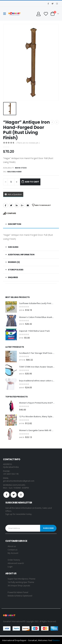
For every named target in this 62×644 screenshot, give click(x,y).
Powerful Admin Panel (18, 592)
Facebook (6, 205)
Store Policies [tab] (16, 270)
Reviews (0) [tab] (14, 262)
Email (28, 205)
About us (12, 546)
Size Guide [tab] (13, 247)
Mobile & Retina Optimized (20, 596)
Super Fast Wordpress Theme (22, 579)
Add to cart (32, 182)
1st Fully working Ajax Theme (21, 582)
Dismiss (56, 640)
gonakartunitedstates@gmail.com (19, 481)
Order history (14, 560)
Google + (22, 205)
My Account (13, 553)
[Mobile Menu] (5, 14)
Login (10, 567)
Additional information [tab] (21, 255)
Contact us (13, 550)
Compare (11, 213)
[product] (11, 307)
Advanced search (16, 563)
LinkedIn (17, 205)
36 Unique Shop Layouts (19, 585)
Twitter (11, 205)
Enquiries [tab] (13, 277)
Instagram (21, 495)
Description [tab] (14, 224)
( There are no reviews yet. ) (28, 143)
